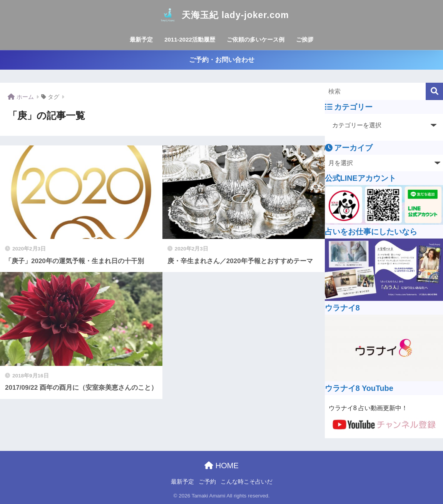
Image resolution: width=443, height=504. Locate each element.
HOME (221, 466)
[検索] (434, 91)
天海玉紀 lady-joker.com (221, 15)
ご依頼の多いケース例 (256, 39)
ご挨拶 (305, 39)
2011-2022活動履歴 (190, 39)
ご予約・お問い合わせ (222, 60)
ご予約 (207, 482)
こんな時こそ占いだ (247, 482)
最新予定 (141, 39)
